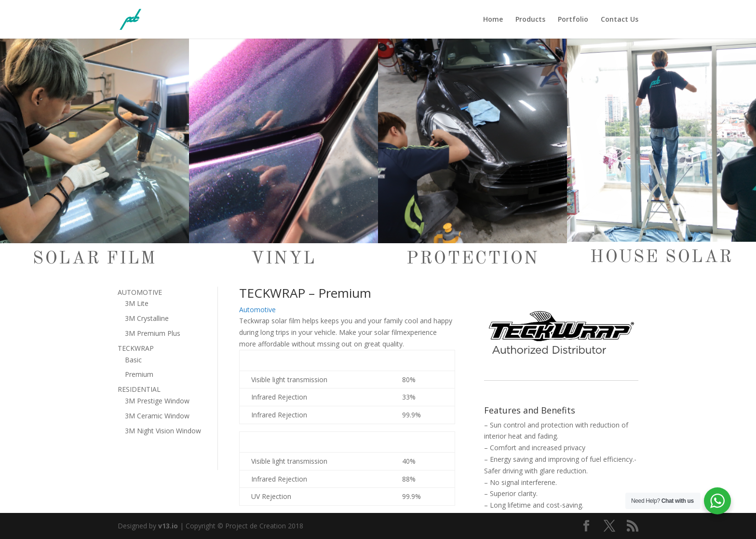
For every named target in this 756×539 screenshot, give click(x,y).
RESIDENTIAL (139, 389)
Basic (133, 360)
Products (530, 20)
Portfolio (573, 20)
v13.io (168, 526)
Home (493, 20)
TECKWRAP (136, 348)
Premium (139, 374)
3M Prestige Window (157, 401)
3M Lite (137, 303)
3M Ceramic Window (157, 416)
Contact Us (620, 20)
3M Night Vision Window (163, 431)
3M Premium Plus (153, 333)
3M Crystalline (147, 318)
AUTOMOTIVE (140, 292)
